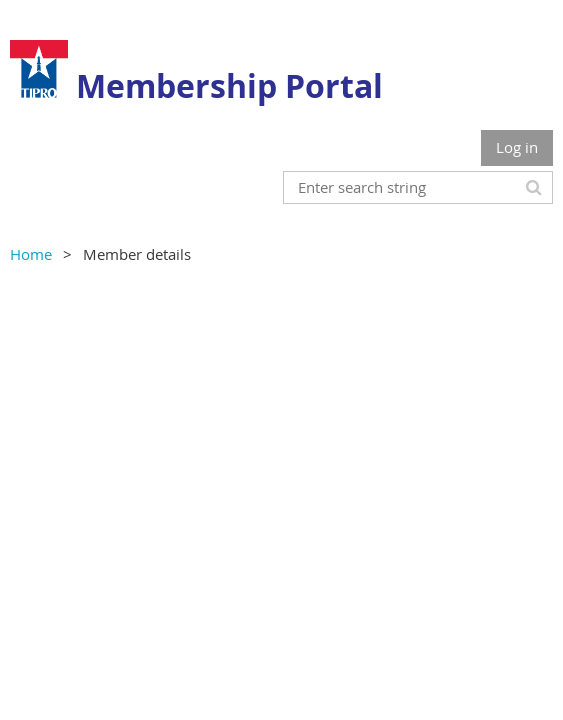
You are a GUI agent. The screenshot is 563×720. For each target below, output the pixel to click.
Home (31, 254)
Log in (517, 147)
